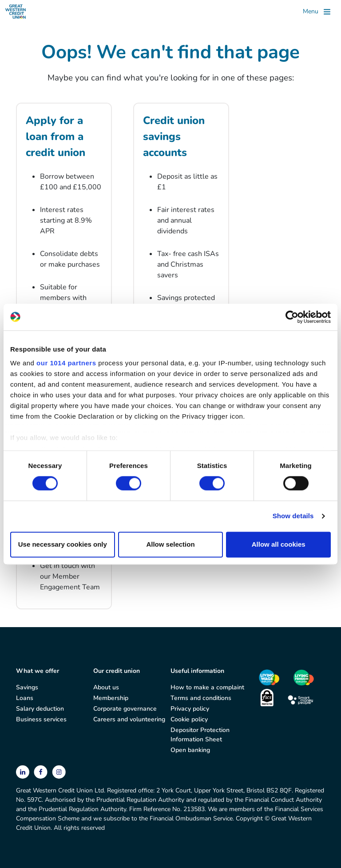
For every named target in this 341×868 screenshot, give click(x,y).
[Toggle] (317, 12)
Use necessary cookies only (63, 544)
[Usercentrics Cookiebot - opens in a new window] (292, 317)
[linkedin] (24, 771)
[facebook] (42, 771)
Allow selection (170, 544)
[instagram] (59, 771)
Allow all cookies (279, 544)
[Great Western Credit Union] (16, 12)
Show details (293, 516)
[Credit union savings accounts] (181, 239)
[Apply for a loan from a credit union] (64, 239)
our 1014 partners (66, 363)
